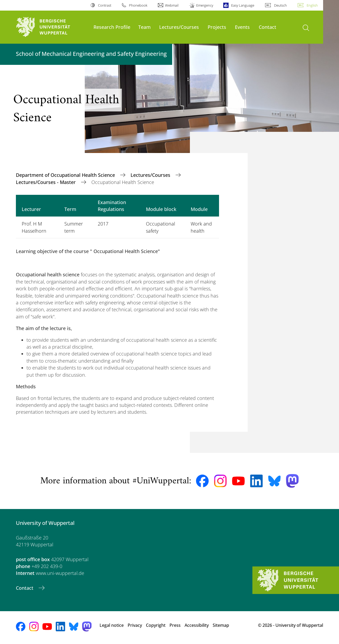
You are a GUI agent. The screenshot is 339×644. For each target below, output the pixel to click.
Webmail (172, 5)
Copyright (156, 625)
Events (242, 27)
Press (175, 625)
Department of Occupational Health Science (66, 175)
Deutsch (280, 5)
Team (144, 27)
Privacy (135, 625)
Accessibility (197, 625)
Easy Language (243, 5)
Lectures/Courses (179, 27)
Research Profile (112, 27)
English (312, 5)
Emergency (205, 5)
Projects (217, 27)
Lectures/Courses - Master (46, 182)
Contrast (105, 5)
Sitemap (221, 625)
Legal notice (112, 625)
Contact (267, 27)
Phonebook (138, 5)
